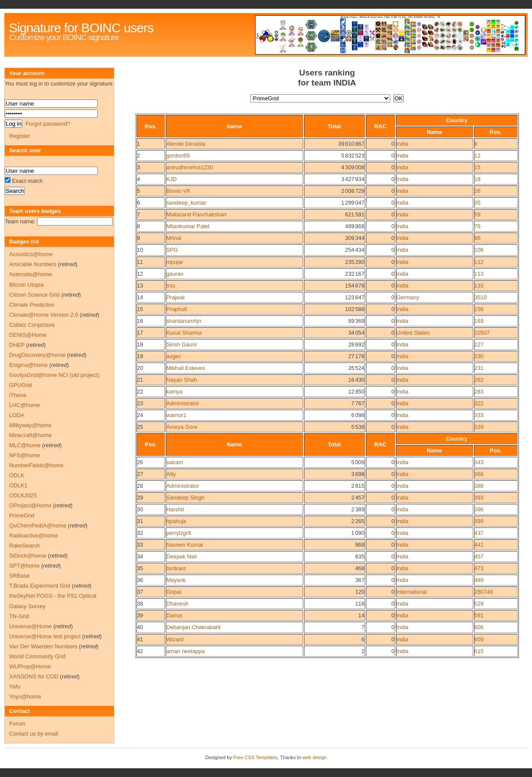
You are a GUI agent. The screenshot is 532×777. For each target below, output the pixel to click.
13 (140, 286)
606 (479, 627)
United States (413, 333)
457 (479, 556)
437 (479, 533)
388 (479, 486)
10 (140, 250)
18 (477, 179)
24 (140, 415)
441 (479, 545)
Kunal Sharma (184, 333)
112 (479, 262)
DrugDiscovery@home (37, 355)
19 (140, 356)
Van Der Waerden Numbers (43, 646)
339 (479, 427)
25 (140, 427)
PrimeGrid (22, 515)
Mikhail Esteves (186, 368)
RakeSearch (24, 546)
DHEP (17, 345)
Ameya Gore (182, 427)
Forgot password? (48, 124)
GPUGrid (20, 385)
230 (479, 356)
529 (479, 604)
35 (477, 203)
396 (479, 509)
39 (140, 615)
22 (140, 392)
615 (479, 651)
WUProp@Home (30, 666)
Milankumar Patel (188, 226)
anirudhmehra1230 (189, 167)
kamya (174, 392)
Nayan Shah (181, 380)
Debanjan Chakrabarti (193, 627)
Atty (171, 474)
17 (140, 333)
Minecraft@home (31, 435)
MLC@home (25, 445)
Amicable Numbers (33, 264)
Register (20, 136)
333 (479, 415)
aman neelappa (185, 651)
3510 (481, 297)
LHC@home (25, 405)
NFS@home (25, 455)
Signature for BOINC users (81, 28)
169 (479, 321)
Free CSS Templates (255, 757)
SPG (172, 250)
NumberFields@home (36, 465)
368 (479, 474)
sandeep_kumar (186, 203)
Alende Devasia (186, 144)
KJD (171, 179)
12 (477, 156)
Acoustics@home (31, 254)
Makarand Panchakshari (196, 214)
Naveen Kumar (185, 545)
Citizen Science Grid (34, 295)
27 (140, 474)
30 (140, 509)
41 (140, 639)
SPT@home (24, 566)
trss (171, 286)
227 (479, 344)
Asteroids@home (31, 274)
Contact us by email (34, 734)
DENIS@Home (28, 335)
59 (477, 214)
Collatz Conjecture (32, 325)
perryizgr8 (179, 533)
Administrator (182, 403)
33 (140, 545)
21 (140, 380)
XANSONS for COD (34, 676)
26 (477, 191)
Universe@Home (31, 626)
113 (479, 274)
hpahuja (176, 521)
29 (140, 498)
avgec (174, 356)
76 (477, 226)
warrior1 (176, 415)
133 (479, 286)
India (402, 144)
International (412, 592)
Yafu (15, 686)
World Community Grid (37, 656)
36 (140, 580)
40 (140, 627)
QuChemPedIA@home (38, 525)
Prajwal (175, 297)
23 (140, 403)
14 (140, 297)
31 (140, 521)
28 (140, 486)
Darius (174, 615)
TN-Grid (19, 616)
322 (479, 403)
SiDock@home (28, 556)
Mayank (176, 580)
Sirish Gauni (181, 344)
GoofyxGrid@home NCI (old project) (54, 375)
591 (479, 615)
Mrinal (174, 238)
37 (140, 592)
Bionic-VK (178, 191)
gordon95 (178, 156)
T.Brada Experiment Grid (40, 586)
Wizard (175, 639)
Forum (17, 724)
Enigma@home (28, 365)
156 (479, 309)
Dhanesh (177, 604)
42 (140, 651)
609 (479, 639)
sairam (174, 462)
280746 (484, 592)
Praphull (176, 309)
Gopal (174, 592)
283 (479, 392)
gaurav (175, 274)
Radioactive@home (34, 536)
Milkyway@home (30, 425)
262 (479, 380)
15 (477, 167)
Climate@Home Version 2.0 (44, 315)
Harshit (175, 509)
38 (140, 604)
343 (479, 462)
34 (140, 556)
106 (479, 250)
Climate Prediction (32, 305)
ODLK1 (18, 485)
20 (140, 368)
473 (479, 568)
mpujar (175, 262)
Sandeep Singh (185, 498)
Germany (408, 297)
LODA (17, 415)
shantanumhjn (184, 321)
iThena (18, 395)
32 (140, 533)
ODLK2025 (23, 495)
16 (140, 321)
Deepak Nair (182, 556)
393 (479, 498)
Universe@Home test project (45, 636)
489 (479, 580)
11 (140, 262)
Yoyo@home (25, 697)
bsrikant (176, 568)
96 (477, 238)
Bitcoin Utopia (26, 285)
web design (315, 757)
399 (479, 521)
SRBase (19, 576)
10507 (482, 333)
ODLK (17, 475)
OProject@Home (30, 505)
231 (479, 368)
